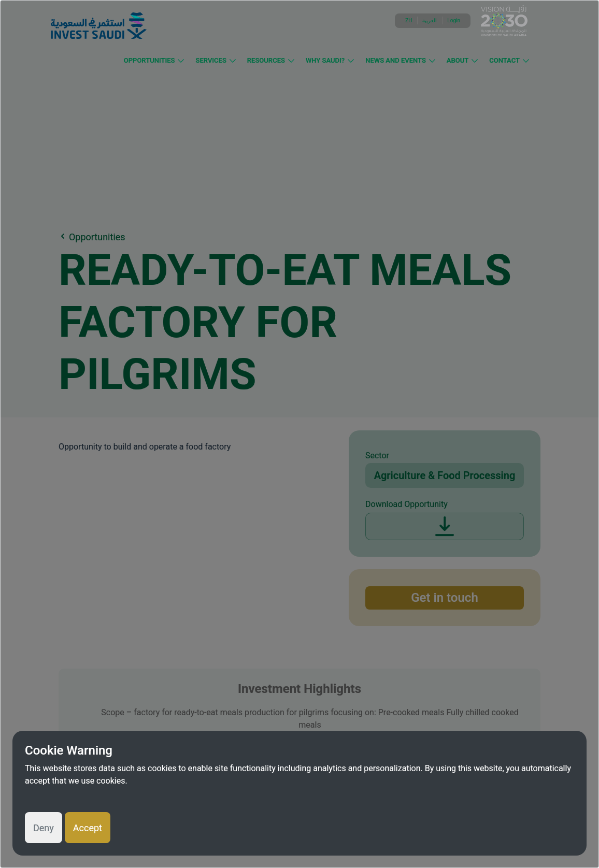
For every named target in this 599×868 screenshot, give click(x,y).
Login (454, 20)
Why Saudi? (325, 60)
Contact (504, 60)
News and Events (396, 60)
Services (211, 60)
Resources (266, 60)
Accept (88, 828)
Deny (44, 828)
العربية (430, 20)
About (458, 60)
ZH (409, 20)
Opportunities (149, 60)
